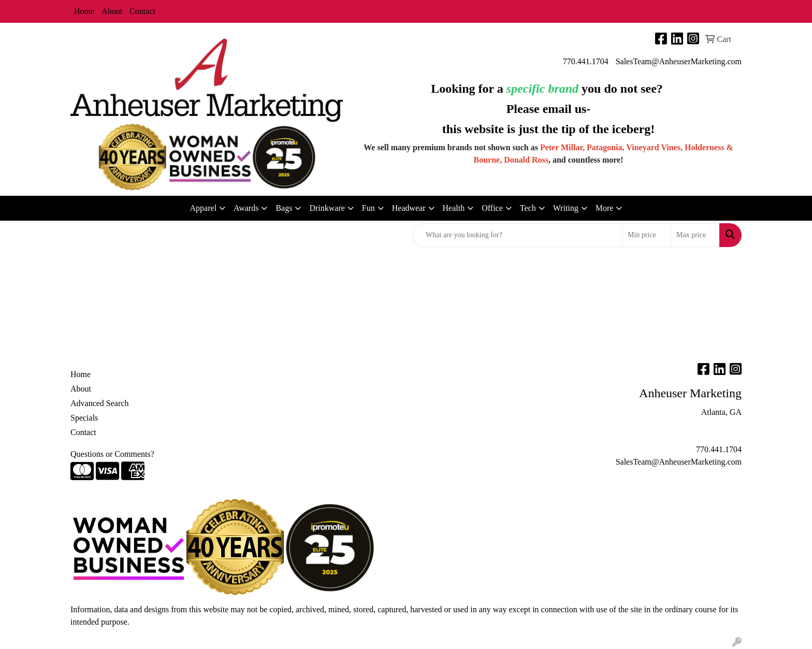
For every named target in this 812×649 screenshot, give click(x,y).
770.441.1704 (586, 61)
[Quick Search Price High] (695, 235)
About (112, 11)
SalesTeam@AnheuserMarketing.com (679, 61)
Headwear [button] (409, 208)
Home (84, 11)
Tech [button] (528, 208)
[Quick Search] (517, 235)
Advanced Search (99, 403)
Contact (142, 11)
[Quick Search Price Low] (647, 235)
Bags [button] (284, 208)
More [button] (605, 208)
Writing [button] (566, 208)
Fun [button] (368, 208)
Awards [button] (246, 208)
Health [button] (454, 208)
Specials (84, 418)
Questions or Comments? (112, 454)
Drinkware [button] (327, 208)
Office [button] (492, 208)
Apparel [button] (204, 208)
